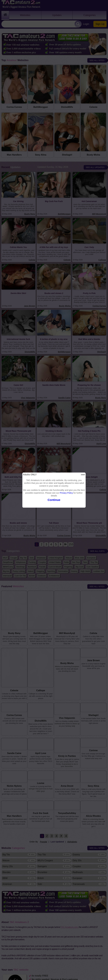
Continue (54, 500)
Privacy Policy (66, 493)
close (83, 475)
